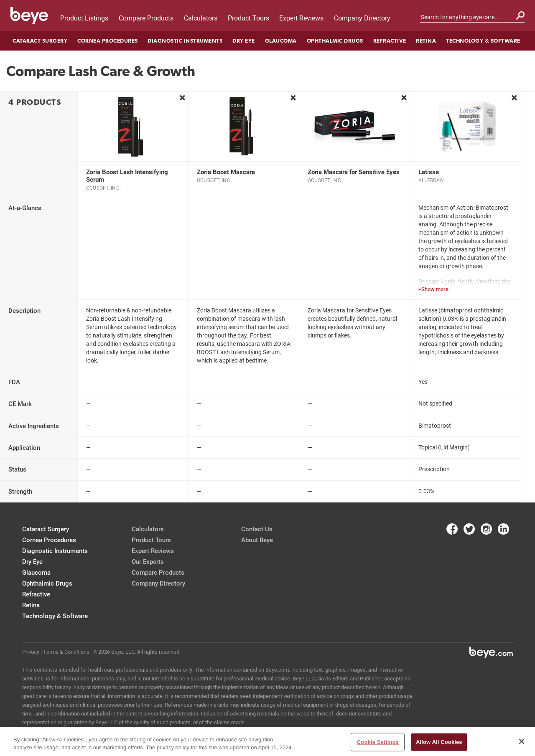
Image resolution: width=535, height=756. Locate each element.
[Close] (522, 741)
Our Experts (148, 561)
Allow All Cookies (439, 742)
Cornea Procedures (108, 41)
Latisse (429, 172)
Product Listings (84, 18)
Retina (426, 41)
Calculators (201, 18)
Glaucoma (281, 41)
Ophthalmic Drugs (335, 41)
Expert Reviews (301, 18)
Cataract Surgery (40, 41)
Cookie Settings (378, 742)
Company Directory (362, 18)
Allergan (431, 180)
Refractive (390, 41)
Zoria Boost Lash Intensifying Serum (127, 175)
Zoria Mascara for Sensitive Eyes (354, 172)
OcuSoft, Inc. (103, 188)
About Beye (257, 540)
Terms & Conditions (66, 652)
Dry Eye (244, 41)
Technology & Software (483, 41)
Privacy (31, 652)
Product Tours (248, 18)
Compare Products (146, 18)
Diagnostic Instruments (185, 41)
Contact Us (257, 529)
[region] (267, 742)
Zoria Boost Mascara (226, 172)
